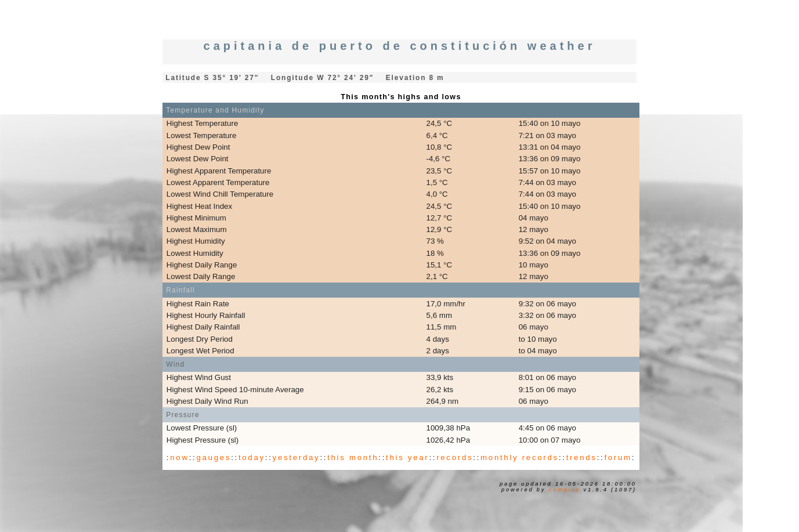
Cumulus (565, 490)
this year (407, 457)
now (179, 457)
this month (353, 457)
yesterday (297, 457)
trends (582, 457)
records (455, 457)
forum (618, 457)
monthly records (520, 457)
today (252, 457)
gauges (214, 457)
